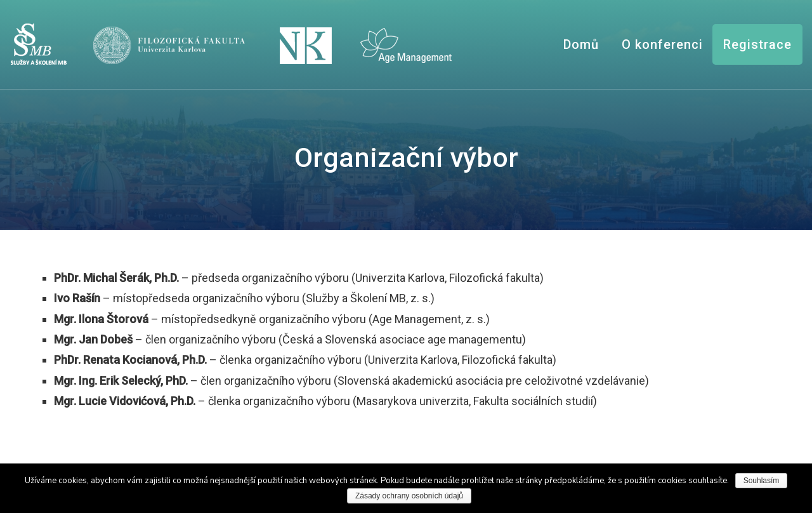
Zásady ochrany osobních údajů (409, 496)
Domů (581, 44)
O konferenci (662, 44)
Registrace (757, 44)
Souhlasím (762, 481)
